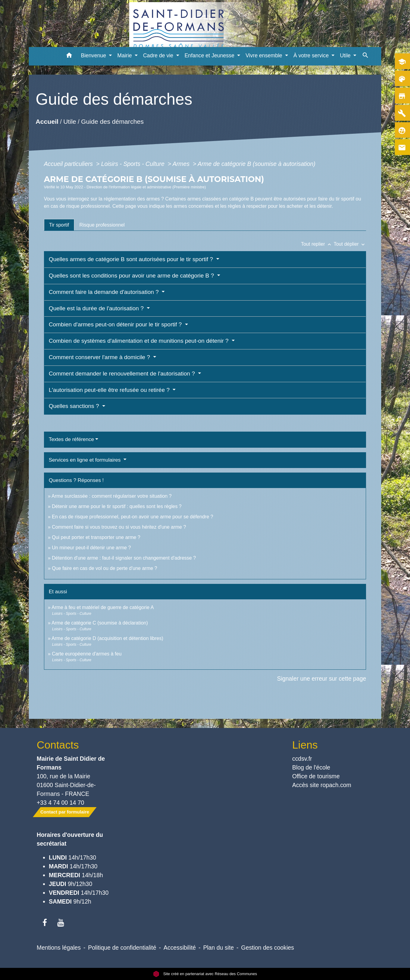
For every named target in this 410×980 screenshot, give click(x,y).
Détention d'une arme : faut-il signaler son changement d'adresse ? (124, 558)
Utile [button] (346, 56)
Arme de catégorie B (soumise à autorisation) (257, 164)
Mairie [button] (125, 56)
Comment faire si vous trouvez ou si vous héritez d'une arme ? (119, 527)
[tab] (59, 225)
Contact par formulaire (65, 812)
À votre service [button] (312, 56)
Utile (69, 121)
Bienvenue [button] (94, 56)
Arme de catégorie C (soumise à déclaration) (100, 623)
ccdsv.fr (302, 759)
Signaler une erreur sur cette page (322, 679)
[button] (69, 56)
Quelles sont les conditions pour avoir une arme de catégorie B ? (132, 276)
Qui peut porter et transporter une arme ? (96, 537)
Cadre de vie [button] (159, 56)
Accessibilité (180, 948)
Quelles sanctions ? (75, 406)
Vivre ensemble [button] (265, 56)
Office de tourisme (316, 776)
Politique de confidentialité (122, 948)
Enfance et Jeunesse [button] (210, 56)
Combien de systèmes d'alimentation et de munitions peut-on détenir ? (139, 341)
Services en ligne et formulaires (86, 460)
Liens (305, 745)
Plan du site (218, 948)
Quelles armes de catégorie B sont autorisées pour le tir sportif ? (132, 259)
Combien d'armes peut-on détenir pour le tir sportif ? (116, 324)
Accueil (47, 121)
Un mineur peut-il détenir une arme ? (91, 548)
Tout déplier (350, 244)
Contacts (58, 745)
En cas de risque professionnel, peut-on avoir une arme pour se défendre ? (133, 517)
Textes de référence (71, 439)
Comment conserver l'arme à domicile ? (100, 357)
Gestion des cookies (267, 948)
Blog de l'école (311, 767)
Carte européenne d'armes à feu (87, 654)
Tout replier (317, 244)
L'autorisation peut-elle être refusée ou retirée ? (110, 390)
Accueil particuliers (69, 164)
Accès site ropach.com (322, 785)
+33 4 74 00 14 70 (60, 803)
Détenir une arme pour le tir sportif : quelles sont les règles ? (117, 506)
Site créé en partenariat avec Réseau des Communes (205, 974)
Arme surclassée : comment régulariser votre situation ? (112, 496)
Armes (182, 164)
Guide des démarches (112, 121)
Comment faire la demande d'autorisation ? (105, 292)
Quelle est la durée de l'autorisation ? (97, 308)
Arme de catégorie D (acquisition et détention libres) (107, 638)
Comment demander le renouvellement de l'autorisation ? (123, 374)
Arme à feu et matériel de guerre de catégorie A (103, 607)
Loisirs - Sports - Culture (134, 164)
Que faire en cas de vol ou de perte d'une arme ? (104, 568)
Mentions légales (59, 948)
